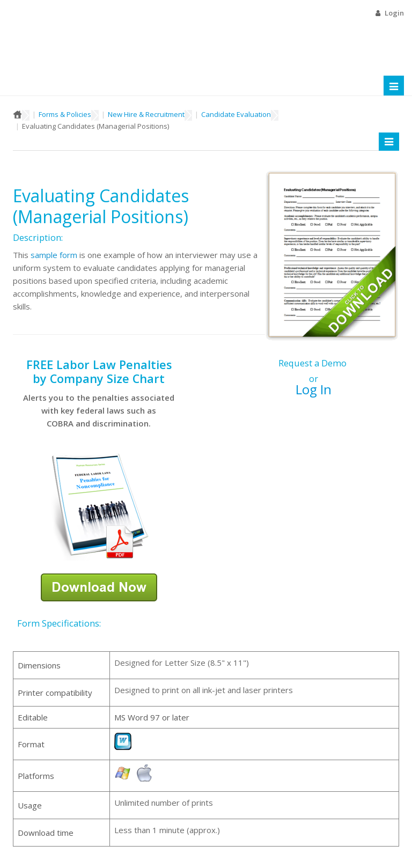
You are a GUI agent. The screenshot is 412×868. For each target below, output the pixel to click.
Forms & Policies (65, 114)
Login (394, 13)
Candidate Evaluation (236, 114)
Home (17, 114)
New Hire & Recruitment (146, 114)
